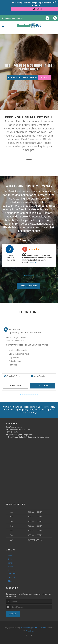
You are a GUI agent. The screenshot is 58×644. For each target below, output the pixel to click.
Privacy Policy (25, 628)
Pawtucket (39, 217)
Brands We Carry (12, 376)
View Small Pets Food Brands (22, 77)
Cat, (30, 345)
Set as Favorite (38, 376)
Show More (34, 262)
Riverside (13, 217)
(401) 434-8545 (12, 432)
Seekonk (25, 217)
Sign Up (13, 614)
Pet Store (13, 365)
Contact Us (44, 77)
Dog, (34, 345)
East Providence (29, 209)
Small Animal (42, 345)
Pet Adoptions (15, 361)
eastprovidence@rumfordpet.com (19, 435)
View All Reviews (29, 286)
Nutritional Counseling (18, 350)
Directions (16, 386)
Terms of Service (39, 628)
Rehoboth (8, 220)
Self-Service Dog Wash (19, 354)
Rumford (47, 213)
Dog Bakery (14, 358)
